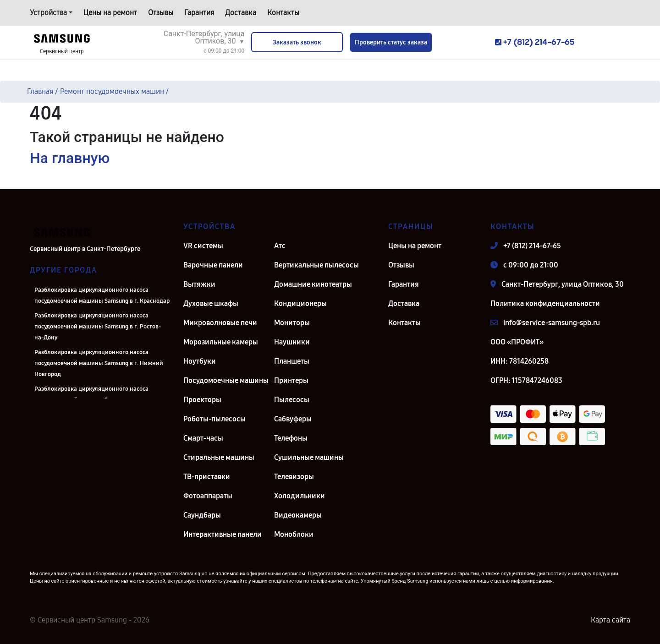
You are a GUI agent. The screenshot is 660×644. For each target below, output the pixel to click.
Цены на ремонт (110, 13)
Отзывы (161, 13)
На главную (70, 158)
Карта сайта (610, 620)
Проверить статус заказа (391, 42)
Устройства (48, 13)
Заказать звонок (297, 42)
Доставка (241, 13)
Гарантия (199, 13)
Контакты (283, 13)
